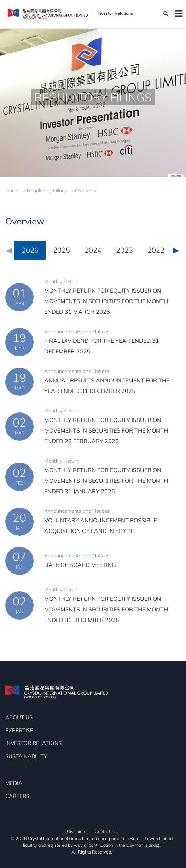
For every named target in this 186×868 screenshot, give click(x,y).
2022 (156, 250)
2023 (124, 250)
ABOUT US (19, 717)
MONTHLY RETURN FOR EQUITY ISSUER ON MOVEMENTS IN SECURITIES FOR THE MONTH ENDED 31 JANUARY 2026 (106, 481)
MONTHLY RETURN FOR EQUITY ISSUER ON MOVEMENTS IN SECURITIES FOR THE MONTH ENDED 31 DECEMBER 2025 (106, 609)
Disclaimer (77, 831)
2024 (93, 250)
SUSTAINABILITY (26, 756)
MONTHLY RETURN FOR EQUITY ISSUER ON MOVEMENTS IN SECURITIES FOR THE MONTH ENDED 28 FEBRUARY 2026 (106, 430)
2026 (30, 250)
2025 (62, 250)
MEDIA (14, 783)
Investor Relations (115, 13)
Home (12, 190)
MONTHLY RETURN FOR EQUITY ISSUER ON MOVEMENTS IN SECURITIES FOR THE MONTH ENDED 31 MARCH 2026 (106, 301)
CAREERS (17, 796)
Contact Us (106, 831)
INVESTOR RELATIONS (33, 743)
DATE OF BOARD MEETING (80, 565)
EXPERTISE (19, 730)
